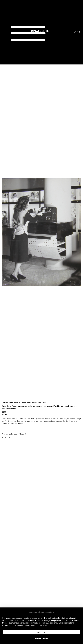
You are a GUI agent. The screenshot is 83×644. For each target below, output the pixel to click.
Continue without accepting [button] (41, 612)
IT (79, 32)
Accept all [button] (41, 632)
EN (75, 32)
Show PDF (6, 438)
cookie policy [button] (42, 625)
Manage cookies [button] (41, 638)
